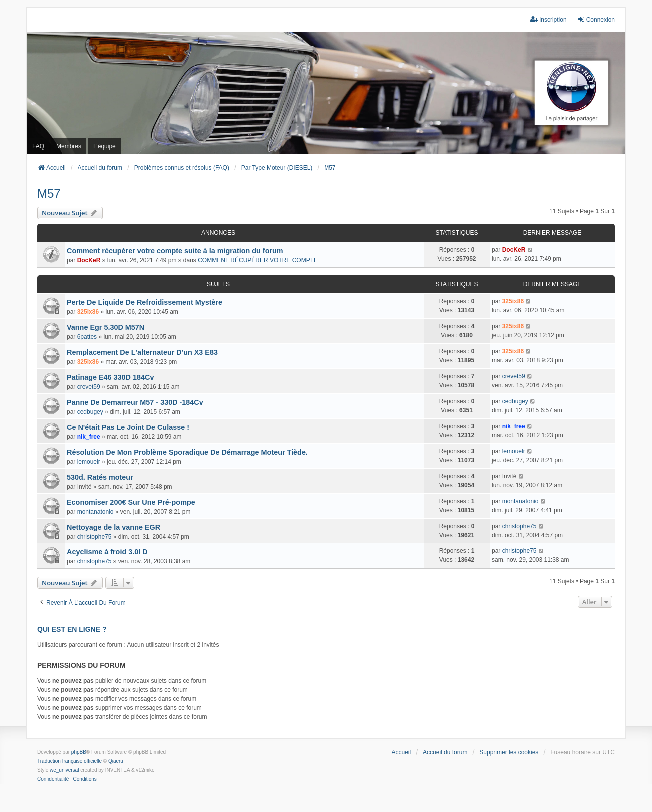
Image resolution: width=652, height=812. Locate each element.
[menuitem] (53, 779)
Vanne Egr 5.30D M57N (106, 327)
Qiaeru (116, 761)
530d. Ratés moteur (100, 477)
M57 (49, 193)
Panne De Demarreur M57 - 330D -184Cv (135, 402)
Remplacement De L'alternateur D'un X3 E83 (142, 352)
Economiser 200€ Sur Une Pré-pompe (131, 502)
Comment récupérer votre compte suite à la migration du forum (175, 251)
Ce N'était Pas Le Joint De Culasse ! (128, 427)
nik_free (89, 437)
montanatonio (96, 512)
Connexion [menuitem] (596, 20)
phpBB (79, 752)
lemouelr (89, 462)
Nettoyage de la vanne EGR (114, 527)
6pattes (87, 337)
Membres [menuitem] (69, 146)
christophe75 (95, 537)
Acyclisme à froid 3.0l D (107, 552)
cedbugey (90, 412)
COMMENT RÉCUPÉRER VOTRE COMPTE (258, 260)
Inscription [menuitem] (548, 20)
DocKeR (89, 260)
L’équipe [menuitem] (105, 146)
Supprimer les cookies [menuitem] (509, 752)
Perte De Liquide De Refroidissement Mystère (145, 302)
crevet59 (89, 387)
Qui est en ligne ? (72, 629)
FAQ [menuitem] (38, 146)
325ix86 (88, 312)
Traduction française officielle (70, 761)
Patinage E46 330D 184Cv (110, 377)
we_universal (64, 770)
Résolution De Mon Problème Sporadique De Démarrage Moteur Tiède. (187, 452)
